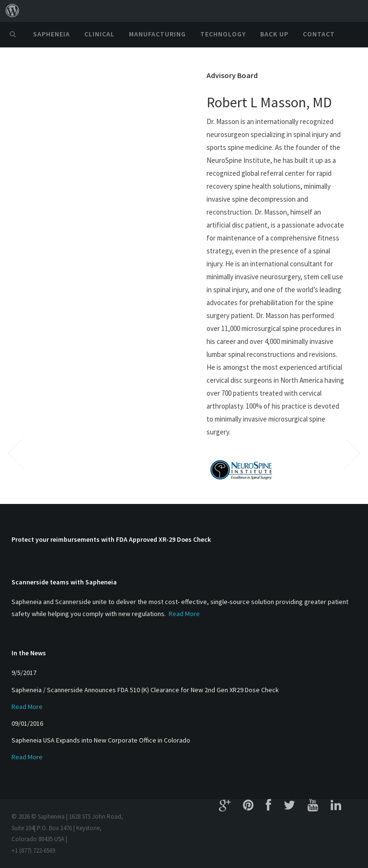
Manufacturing (157, 34)
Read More (184, 614)
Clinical (99, 34)
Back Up (274, 34)
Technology (223, 34)
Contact (319, 34)
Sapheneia (52, 34)
